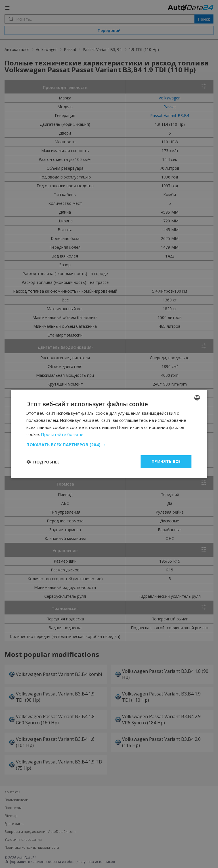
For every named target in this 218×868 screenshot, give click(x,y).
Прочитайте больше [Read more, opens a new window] (62, 434)
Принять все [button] (166, 461)
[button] (109, 444)
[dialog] (109, 434)
